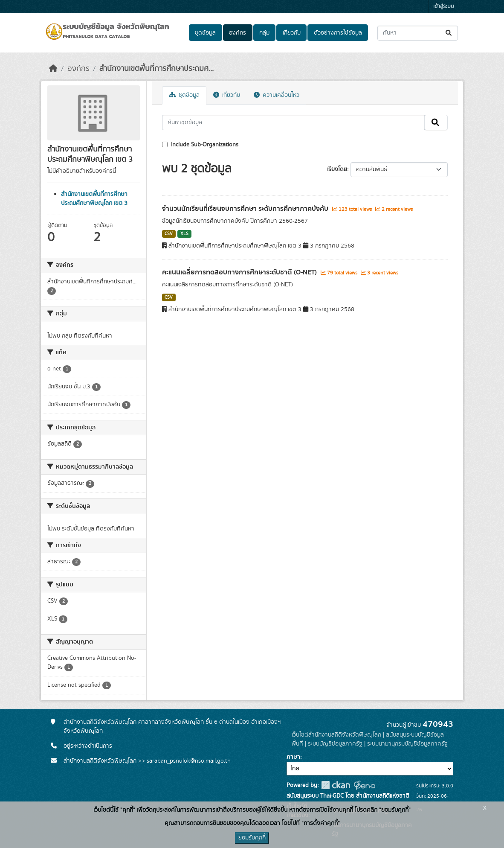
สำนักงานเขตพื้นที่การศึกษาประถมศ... (156, 69)
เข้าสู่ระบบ (444, 7)
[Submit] (449, 33)
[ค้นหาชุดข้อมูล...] (418, 33)
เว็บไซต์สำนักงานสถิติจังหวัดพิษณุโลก (336, 735)
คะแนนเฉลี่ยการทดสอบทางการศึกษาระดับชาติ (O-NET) (240, 272)
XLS (184, 234)
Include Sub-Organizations (200, 145)
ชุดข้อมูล (205, 33)
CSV (169, 234)
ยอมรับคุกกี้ (252, 838)
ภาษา (293, 757)
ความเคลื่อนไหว (277, 95)
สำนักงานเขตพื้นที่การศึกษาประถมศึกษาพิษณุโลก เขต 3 (94, 199)
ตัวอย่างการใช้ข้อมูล (338, 33)
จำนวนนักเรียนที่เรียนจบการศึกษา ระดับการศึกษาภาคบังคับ (246, 209)
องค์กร (238, 33)
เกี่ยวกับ (292, 33)
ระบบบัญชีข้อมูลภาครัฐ (335, 744)
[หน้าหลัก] (53, 69)
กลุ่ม (264, 33)
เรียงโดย (337, 169)
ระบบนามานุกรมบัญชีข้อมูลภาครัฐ (407, 744)
